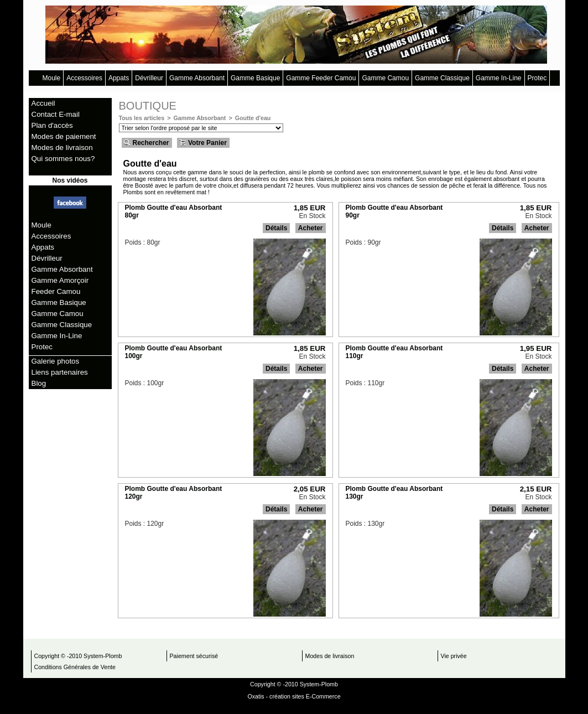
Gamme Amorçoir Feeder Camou (60, 286)
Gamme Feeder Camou (321, 78)
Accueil (43, 103)
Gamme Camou (385, 78)
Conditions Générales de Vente (75, 667)
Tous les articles (142, 118)
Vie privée (454, 656)
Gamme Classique (442, 78)
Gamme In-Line (499, 78)
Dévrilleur (149, 78)
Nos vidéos (70, 180)
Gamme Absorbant (197, 78)
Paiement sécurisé (194, 656)
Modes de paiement (64, 136)
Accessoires (84, 78)
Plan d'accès (52, 125)
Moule (52, 78)
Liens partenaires (60, 372)
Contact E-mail (56, 114)
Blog (39, 383)
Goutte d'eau (253, 118)
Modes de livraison (62, 148)
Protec (537, 78)
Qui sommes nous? (63, 159)
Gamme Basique (255, 78)
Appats (119, 78)
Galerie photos (56, 361)
